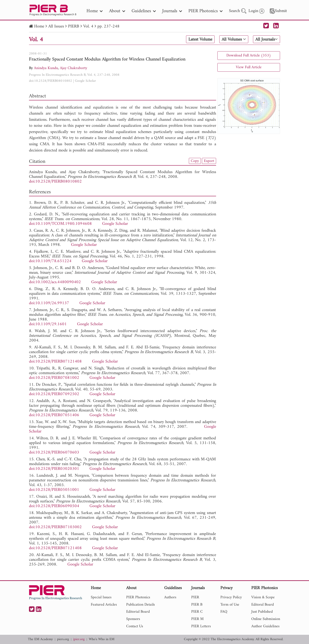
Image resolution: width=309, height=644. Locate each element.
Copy (195, 161)
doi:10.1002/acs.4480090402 (55, 282)
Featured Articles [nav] (104, 605)
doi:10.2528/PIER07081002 (54, 378)
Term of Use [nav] (230, 605)
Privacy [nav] (226, 588)
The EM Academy (40, 639)
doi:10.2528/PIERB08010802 (51, 81)
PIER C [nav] (197, 612)
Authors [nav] (170, 597)
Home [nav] (95, 11)
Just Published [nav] (262, 612)
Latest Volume (200, 39)
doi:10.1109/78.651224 (50, 261)
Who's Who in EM (102, 639)
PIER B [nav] (197, 605)
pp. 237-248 (108, 26)
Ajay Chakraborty (73, 68)
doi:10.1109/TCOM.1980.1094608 (60, 224)
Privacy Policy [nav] (231, 597)
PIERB (74, 26)
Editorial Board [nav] (138, 612)
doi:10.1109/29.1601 (48, 324)
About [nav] (117, 11)
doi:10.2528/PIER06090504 (54, 506)
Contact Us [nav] (135, 626)
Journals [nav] (172, 11)
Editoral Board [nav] (263, 605)
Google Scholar (85, 81)
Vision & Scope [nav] (263, 597)
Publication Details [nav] (140, 605)
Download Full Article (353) (249, 55)
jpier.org (79, 639)
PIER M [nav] (197, 619)
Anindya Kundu (46, 68)
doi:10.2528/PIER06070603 (54, 453)
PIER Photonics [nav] (205, 11)
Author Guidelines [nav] (265, 626)
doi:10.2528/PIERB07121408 (55, 362)
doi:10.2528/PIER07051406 (54, 415)
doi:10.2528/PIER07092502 (54, 394)
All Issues (56, 26)
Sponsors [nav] (133, 619)
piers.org (63, 639)
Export (209, 161)
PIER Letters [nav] (201, 626)
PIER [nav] (195, 597)
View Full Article (249, 67)
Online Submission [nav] (266, 619)
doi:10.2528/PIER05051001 (54, 490)
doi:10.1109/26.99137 (49, 303)
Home (39, 26)
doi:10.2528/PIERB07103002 (55, 527)
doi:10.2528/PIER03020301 (54, 469)
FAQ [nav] (224, 612)
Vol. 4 (88, 26)
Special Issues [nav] (101, 597)
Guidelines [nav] (144, 11)
